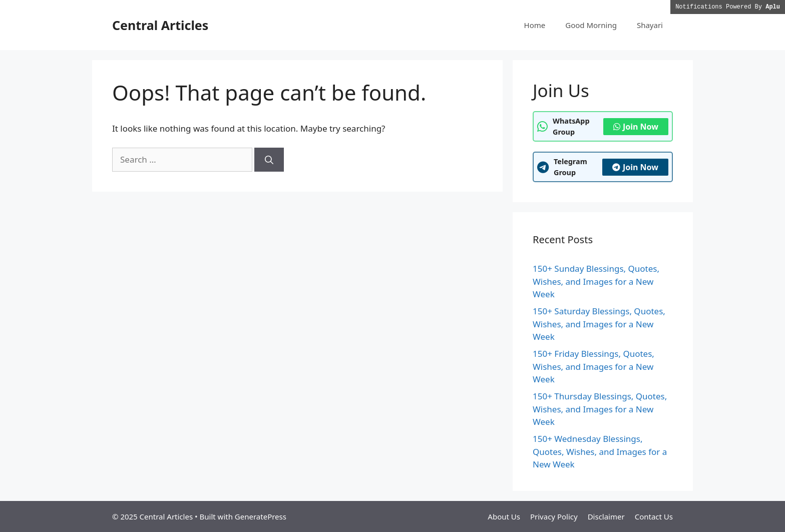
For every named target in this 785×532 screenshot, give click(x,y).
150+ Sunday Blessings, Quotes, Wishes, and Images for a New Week (596, 281)
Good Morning (591, 25)
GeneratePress (261, 516)
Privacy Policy (554, 516)
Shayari (650, 25)
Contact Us (654, 516)
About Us (504, 516)
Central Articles (160, 25)
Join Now (636, 127)
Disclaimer (606, 516)
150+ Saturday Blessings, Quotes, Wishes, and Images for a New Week (599, 324)
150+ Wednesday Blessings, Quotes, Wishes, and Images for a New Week (600, 451)
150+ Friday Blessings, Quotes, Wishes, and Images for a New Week (594, 366)
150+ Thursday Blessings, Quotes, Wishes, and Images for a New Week (600, 409)
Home (535, 25)
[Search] (269, 160)
